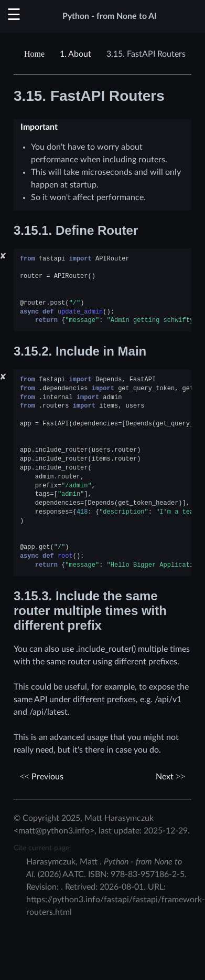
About (75, 54)
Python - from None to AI (110, 16)
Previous (42, 777)
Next (170, 777)
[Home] (36, 54)
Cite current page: (42, 848)
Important (39, 127)
